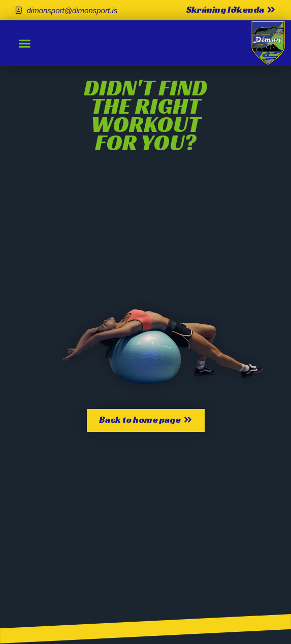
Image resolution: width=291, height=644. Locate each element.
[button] (25, 43)
